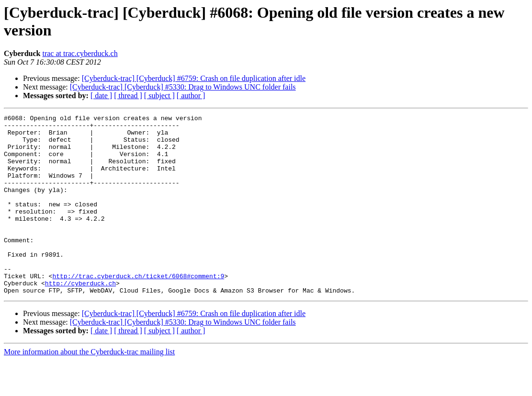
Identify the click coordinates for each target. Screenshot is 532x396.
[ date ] (101, 96)
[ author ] (191, 96)
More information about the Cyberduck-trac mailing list (89, 388)
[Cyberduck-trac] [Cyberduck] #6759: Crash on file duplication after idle (194, 78)
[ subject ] (159, 96)
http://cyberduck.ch (80, 317)
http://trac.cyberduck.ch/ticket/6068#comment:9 (138, 309)
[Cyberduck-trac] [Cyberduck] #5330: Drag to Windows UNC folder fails (183, 87)
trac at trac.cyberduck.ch (80, 53)
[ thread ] (128, 96)
